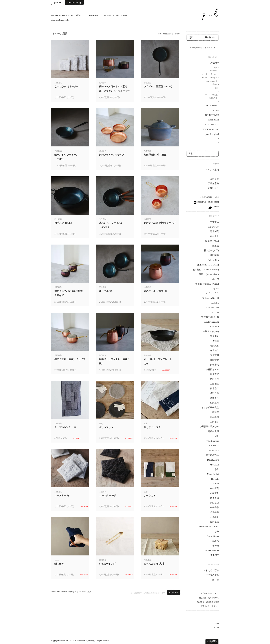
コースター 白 (62, 495)
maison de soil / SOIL (209, 527)
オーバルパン (106, 291)
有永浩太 (214, 336)
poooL (72, 641)
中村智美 (214, 488)
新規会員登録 (195, 48)
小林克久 (214, 493)
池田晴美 (214, 255)
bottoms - (215, 71)
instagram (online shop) (208, 202)
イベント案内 (212, 170)
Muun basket (213, 474)
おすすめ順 (162, 34)
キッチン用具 (86, 592)
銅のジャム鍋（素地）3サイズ (160, 223)
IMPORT (215, 555)
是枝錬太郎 (213, 431)
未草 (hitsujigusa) (211, 331)
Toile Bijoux (213, 536)
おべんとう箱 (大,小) (155, 564)
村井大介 (214, 236)
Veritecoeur (214, 450)
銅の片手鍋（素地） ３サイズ (70, 359)
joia (217, 531)
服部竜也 (214, 522)
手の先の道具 (212, 575)
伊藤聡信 (214, 417)
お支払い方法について (210, 593)
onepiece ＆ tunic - (210, 74)
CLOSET (215, 63)
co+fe (216, 436)
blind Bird (214, 327)
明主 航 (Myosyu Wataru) (207, 284)
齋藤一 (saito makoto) (209, 274)
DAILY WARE (62, 592)
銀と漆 (216, 580)
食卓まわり (74, 592)
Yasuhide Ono (213, 308)
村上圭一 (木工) (211, 250)
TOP (53, 592)
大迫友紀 (214, 503)
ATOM (216, 627)
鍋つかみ (59, 564)
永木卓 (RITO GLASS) (208, 265)
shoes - (216, 84)
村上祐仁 (214, 350)
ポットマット (106, 427)
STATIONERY (212, 125)
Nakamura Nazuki (211, 298)
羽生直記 (214, 374)
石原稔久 (214, 517)
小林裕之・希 (212, 370)
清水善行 (214, 398)
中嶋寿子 (214, 507)
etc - (217, 88)
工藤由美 (214, 384)
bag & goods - (212, 81)
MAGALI (214, 465)
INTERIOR (214, 120)
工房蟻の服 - (213, 98)
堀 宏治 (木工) (212, 241)
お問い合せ (213, 188)
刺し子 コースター (153, 427)
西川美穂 (214, 498)
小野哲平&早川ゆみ (209, 427)
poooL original (212, 134)
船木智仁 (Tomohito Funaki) (206, 270)
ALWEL (215, 303)
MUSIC (215, 541)
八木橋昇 (214, 512)
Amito (216, 484)
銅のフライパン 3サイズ (112, 155)
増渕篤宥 (214, 346)
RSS (217, 623)
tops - (216, 67)
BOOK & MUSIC (211, 129)
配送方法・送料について (209, 598)
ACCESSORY (212, 105)
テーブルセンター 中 (65, 427)
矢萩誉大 (214, 365)
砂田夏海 (214, 403)
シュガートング (107, 564)
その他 (216, 546)
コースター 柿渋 (108, 495)
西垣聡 (216, 246)
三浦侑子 (214, 422)
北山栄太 (214, 360)
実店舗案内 (213, 183)
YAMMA (214, 222)
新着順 (177, 34)
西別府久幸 (213, 227)
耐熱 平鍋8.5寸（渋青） (156, 155)
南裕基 (216, 412)
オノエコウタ (212, 293)
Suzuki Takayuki (211, 322)
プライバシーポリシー (210, 606)
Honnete (215, 479)
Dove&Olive (213, 460)
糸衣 (217, 469)
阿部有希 (214, 379)
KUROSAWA (213, 455)
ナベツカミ (150, 495)
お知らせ (214, 179)
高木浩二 (214, 388)
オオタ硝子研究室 (210, 408)
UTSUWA (214, 110)
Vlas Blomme (213, 441)
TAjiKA (215, 289)
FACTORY (214, 446)
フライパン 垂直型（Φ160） (159, 86)
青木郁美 (214, 231)
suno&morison (212, 550)
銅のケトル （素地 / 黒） (157, 291)
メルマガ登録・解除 (209, 197)
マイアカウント (209, 48)
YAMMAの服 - (212, 95)
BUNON (215, 312)
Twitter (215, 207)
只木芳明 (214, 355)
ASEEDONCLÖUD (210, 317)
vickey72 (215, 279)
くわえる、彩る (211, 570)
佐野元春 (214, 393)
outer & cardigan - (211, 78)
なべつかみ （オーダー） (68, 86)
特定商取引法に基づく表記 (208, 602)
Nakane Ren (213, 260)
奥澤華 (216, 341)
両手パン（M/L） (64, 223)
